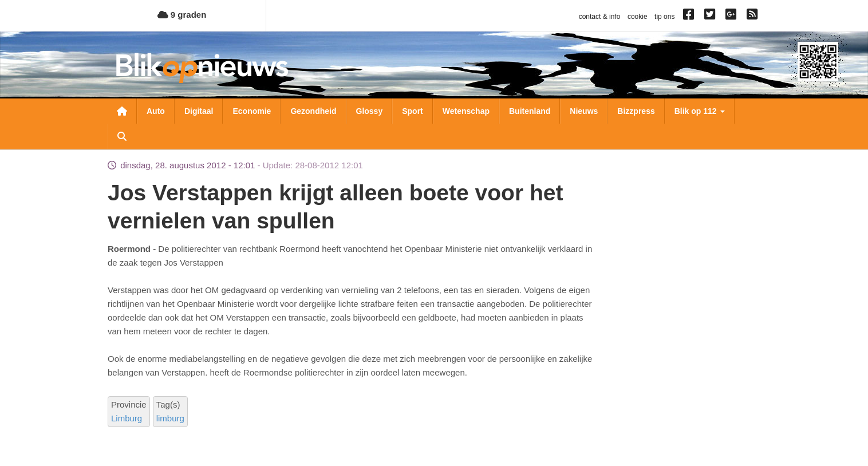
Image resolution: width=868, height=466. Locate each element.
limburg (170, 418)
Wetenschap (466, 111)
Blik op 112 (700, 111)
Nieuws (584, 111)
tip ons (664, 17)
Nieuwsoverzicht (122, 111)
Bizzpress (636, 111)
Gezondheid (313, 111)
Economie (252, 111)
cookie (638, 17)
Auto (156, 111)
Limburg (127, 418)
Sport (413, 111)
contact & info (600, 17)
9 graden (182, 15)
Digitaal (199, 111)
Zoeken (122, 136)
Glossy (370, 111)
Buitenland (530, 111)
